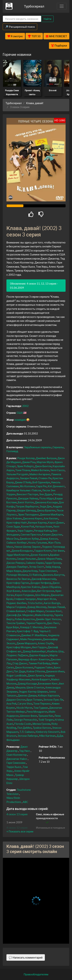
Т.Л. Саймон (27, 732)
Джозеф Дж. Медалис (20, 615)
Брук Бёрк (13, 627)
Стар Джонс (20, 663)
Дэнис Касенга (40, 555)
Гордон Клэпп (43, 551)
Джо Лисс (53, 623)
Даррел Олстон (16, 700)
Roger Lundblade (17, 675)
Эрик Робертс (25, 466)
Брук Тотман (34, 700)
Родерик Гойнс (44, 667)
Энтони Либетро (28, 736)
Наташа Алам (44, 526)
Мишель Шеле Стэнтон (30, 687)
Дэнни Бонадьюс (22, 551)
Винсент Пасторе (27, 494)
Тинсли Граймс (16, 623)
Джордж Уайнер (28, 498)
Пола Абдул (47, 498)
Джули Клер (30, 571)
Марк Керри (14, 571)
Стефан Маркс (35, 611)
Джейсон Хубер (29, 539)
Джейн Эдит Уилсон (48, 619)
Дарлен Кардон (39, 655)
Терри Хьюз (14, 767)
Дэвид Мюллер (37, 607)
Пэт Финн (58, 551)
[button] (20, 831)
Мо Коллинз (27, 486)
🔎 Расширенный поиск (20, 27)
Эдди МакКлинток (18, 555)
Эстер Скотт (37, 567)
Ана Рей (11, 703)
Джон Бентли (43, 466)
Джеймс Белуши (46, 458)
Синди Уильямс (27, 559)
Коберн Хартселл (48, 695)
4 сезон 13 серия (17, 814)
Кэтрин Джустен (52, 534)
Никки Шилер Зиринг (28, 547)
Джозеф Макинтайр (44, 579)
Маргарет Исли (47, 599)
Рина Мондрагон (37, 712)
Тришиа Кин (46, 716)
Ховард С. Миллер (31, 627)
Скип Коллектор (17, 755)
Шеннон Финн (28, 716)
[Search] (22, 19)
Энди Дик (46, 506)
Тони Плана (23, 470)
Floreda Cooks (23, 724)
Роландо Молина (17, 575)
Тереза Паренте (36, 623)
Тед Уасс (25, 751)
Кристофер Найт (17, 522)
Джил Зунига (36, 675)
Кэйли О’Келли (36, 671)
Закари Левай (56, 607)
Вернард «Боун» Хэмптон (34, 659)
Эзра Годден (25, 531)
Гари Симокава (16, 763)
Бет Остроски (46, 591)
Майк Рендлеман (31, 639)
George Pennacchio (25, 720)
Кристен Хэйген (31, 587)
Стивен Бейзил (16, 611)
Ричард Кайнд (43, 531)
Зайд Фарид (53, 567)
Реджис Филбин (16, 603)
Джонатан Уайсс (17, 759)
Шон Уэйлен (14, 518)
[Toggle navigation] (62, 6)
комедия (20, 420)
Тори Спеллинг (48, 571)
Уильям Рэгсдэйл (17, 474)
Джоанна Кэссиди (46, 502)
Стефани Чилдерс (25, 599)
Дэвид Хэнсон (49, 539)
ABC (25, 802)
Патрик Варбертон (27, 506)
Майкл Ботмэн (40, 470)
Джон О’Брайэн (51, 587)
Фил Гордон (39, 647)
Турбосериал (34, 6)
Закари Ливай (29, 478)
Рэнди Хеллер (26, 458)
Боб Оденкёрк (41, 482)
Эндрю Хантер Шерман (33, 691)
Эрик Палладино (28, 514)
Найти (47, 19)
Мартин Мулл (45, 462)
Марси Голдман (16, 607)
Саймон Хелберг (17, 542)
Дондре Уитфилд (41, 583)
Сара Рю (41, 486)
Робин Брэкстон (25, 619)
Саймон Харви (35, 563)
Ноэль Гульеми (38, 542)
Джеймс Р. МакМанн (34, 635)
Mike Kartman (47, 736)
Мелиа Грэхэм (41, 724)
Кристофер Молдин (19, 647)
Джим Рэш (29, 462)
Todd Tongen (46, 720)
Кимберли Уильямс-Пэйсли (24, 490)
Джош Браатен (46, 510)
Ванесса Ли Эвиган (18, 579)
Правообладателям (36, 974)
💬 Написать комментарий (26, 957)
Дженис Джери (27, 695)
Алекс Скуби (45, 643)
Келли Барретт (41, 679)
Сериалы (58, 447)
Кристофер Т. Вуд (27, 631)
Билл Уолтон (26, 502)
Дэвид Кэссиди (27, 683)
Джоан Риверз (16, 563)
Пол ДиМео (24, 728)
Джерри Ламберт (17, 567)
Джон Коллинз (24, 667)
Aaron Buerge (52, 603)
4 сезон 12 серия (17, 828)
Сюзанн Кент (53, 611)
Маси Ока (12, 539)
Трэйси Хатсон (42, 728)
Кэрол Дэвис (56, 522)
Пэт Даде (20, 671)
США (20, 413)
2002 (25, 406)
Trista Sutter (35, 603)
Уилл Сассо (58, 470)
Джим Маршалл (27, 643)
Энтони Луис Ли (53, 700)
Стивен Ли (45, 478)
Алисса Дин (29, 591)
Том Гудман (41, 708)
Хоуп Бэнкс (13, 591)
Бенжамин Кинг (48, 683)
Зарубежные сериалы (38, 447)
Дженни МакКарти (52, 514)
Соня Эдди (13, 526)
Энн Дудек (46, 494)
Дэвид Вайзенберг (34, 651)
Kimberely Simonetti (48, 732)
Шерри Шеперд (26, 510)
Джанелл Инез (55, 671)
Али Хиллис (51, 518)
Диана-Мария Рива (49, 559)
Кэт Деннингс (56, 486)
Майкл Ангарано (40, 474)
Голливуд (12, 451)
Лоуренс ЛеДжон (17, 655)
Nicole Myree (24, 708)
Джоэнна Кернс (33, 518)
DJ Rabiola (35, 575)
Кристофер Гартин (18, 583)
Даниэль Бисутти (54, 575)
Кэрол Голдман (24, 595)
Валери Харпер (37, 522)
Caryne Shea (25, 703)
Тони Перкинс (42, 703)
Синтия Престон (31, 534)
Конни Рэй (27, 526)
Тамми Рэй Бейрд (40, 663)
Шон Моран (42, 595)
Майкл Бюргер (44, 615)
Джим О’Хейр (23, 482)
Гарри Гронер (53, 563)
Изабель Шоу (55, 651)
